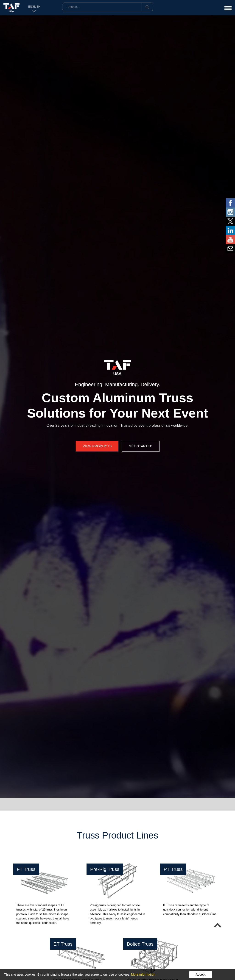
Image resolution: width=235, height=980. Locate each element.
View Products (97, 446)
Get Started (141, 446)
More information (143, 974)
